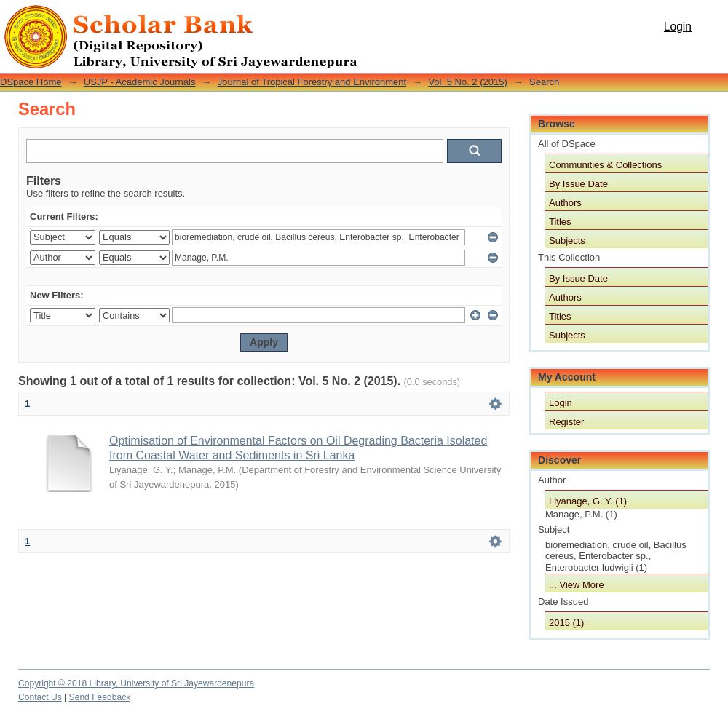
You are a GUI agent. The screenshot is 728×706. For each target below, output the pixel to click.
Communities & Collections (605, 165)
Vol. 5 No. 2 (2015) (467, 82)
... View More (577, 585)
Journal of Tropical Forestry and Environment (312, 82)
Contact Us (40, 697)
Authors (565, 203)
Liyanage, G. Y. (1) (588, 501)
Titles (560, 222)
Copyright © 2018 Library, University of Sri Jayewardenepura (136, 683)
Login (678, 27)
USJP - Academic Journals (140, 82)
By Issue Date (578, 184)
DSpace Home (31, 82)
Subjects (567, 241)
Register (566, 422)
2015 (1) (566, 623)
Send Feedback (100, 697)
